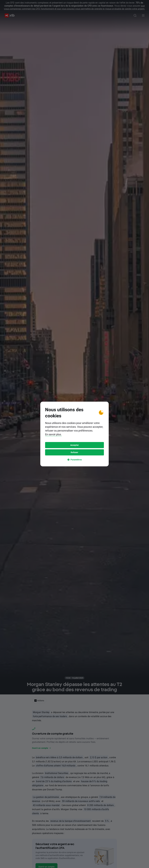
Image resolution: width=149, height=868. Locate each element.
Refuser (74, 452)
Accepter (74, 445)
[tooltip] (74, 434)
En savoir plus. (53, 434)
